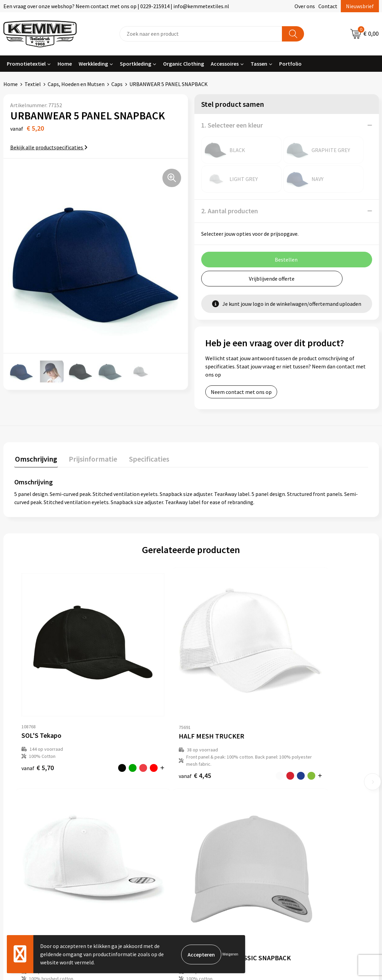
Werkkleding (93, 64)
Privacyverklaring (313, 815)
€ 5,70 (31, 702)
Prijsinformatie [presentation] (91, 458)
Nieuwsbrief (360, 6)
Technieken (120, 836)
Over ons (305, 6)
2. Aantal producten (230, 211)
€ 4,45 (119, 717)
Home (65, 64)
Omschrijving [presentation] (35, 458)
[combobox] (201, 34)
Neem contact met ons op (241, 392)
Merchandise (121, 846)
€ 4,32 (208, 702)
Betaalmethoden (220, 805)
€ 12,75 (296, 702)
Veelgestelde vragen (130, 815)
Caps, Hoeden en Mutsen (76, 84)
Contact (328, 6)
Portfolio (290, 64)
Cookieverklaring (312, 805)
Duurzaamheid (123, 826)
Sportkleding (136, 64)
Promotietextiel (26, 64)
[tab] (35, 460)
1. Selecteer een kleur (232, 125)
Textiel (33, 84)
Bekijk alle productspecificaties (49, 147)
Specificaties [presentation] (145, 458)
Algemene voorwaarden (320, 795)
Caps (117, 84)
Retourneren (214, 815)
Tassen (259, 64)
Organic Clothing (184, 64)
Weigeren (230, 954)
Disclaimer (305, 826)
